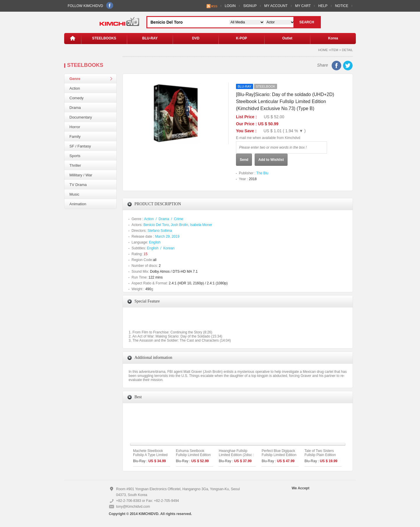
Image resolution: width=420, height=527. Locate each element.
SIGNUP (250, 6)
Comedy (76, 98)
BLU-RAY (150, 38)
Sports (75, 156)
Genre (75, 79)
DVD (196, 38)
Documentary (81, 117)
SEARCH (307, 22)
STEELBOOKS (104, 38)
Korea (333, 38)
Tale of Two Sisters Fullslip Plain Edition (320, 453)
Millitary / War (81, 175)
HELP (323, 6)
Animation (78, 204)
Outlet (287, 38)
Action (75, 88)
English (155, 242)
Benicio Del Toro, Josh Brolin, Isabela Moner (178, 225)
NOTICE (342, 6)
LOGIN (230, 6)
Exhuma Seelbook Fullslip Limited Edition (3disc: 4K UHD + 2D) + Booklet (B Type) (194, 457)
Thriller (75, 165)
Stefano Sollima (160, 231)
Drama (75, 108)
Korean (169, 248)
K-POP (242, 38)
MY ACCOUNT (276, 6)
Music (74, 194)
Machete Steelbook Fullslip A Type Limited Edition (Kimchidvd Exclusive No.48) (150, 457)
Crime (178, 219)
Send (244, 160)
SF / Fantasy (80, 146)
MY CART (303, 6)
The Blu (262, 173)
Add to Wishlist (271, 160)
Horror (75, 127)
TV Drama (78, 185)
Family (75, 136)
